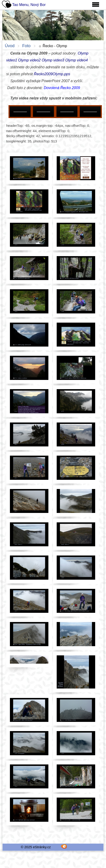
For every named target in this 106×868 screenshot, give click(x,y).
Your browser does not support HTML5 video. (20, 112)
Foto (26, 46)
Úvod (10, 46)
